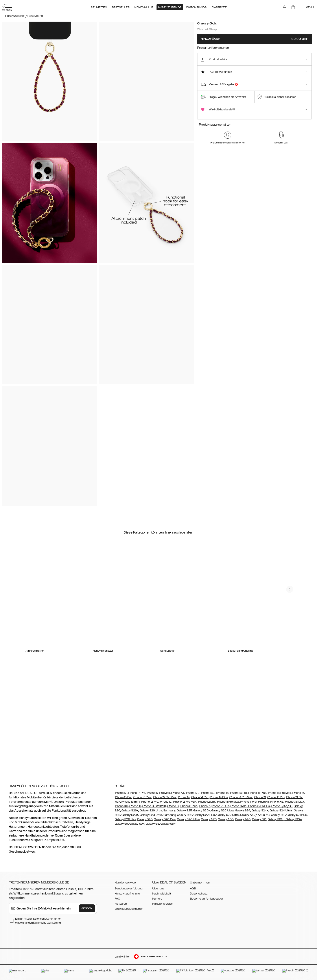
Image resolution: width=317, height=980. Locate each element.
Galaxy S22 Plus (204, 815)
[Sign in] (280, 6)
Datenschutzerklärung (47, 923)
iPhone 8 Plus (189, 806)
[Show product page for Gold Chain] (301, 70)
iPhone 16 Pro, (239, 793)
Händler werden (163, 904)
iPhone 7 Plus (220, 806)
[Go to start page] (10, 6)
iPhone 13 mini (131, 802)
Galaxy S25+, (202, 811)
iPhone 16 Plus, (258, 793)
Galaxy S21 (278, 815)
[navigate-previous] (293, 572)
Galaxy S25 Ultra (223, 811)
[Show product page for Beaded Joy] (285, 70)
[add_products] (230, 199)
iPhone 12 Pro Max (184, 802)
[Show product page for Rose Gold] (269, 70)
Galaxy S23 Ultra (151, 815)
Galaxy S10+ (276, 819)
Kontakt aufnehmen (128, 894)
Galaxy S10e (293, 819)
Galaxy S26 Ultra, (151, 811)
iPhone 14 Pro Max (241, 797)
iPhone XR (121, 806)
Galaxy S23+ (130, 815)
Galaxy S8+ (168, 824)
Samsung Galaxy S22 (178, 815)
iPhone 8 (173, 806)
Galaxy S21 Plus (297, 815)
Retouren (121, 904)
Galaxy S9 (121, 824)
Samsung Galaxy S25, (178, 811)
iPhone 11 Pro (248, 802)
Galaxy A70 (209, 819)
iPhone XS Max (294, 802)
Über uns (158, 889)
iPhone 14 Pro (200, 797)
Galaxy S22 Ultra (228, 815)
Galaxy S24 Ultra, (281, 811)
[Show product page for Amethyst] (253, 70)
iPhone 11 (263, 802)
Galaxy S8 (152, 824)
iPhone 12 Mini (206, 802)
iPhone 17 (121, 793)
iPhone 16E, (208, 793)
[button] (280, 957)
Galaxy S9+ (137, 824)
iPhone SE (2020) (154, 806)
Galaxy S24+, (260, 811)
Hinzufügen (254, 39)
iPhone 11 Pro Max (228, 802)
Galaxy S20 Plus (165, 819)
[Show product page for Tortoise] (237, 70)
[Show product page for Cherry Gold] (204, 69)
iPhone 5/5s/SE (282, 806)
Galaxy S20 (145, 819)
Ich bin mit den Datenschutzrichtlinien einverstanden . (38, 921)
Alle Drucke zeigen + (299, 53)
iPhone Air (178, 793)
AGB (193, 889)
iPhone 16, (223, 793)
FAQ (117, 899)
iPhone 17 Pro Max (158, 793)
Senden (87, 908)
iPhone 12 (166, 802)
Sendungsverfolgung (129, 889)
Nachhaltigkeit (162, 894)
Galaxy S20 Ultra (188, 819)
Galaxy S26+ (130, 811)
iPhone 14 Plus (219, 797)
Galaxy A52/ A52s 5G (255, 815)
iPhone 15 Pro (123, 797)
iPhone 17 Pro (137, 793)
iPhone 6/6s (238, 806)
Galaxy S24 (243, 811)
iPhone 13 (260, 797)
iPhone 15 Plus (142, 797)
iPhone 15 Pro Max (165, 797)
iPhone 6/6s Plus (259, 806)
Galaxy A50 (226, 819)
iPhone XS (277, 802)
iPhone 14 (184, 797)
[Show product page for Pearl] (220, 70)
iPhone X (135, 806)
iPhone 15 (298, 793)
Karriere (157, 899)
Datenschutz (199, 894)
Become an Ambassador (206, 899)
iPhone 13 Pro (276, 797)
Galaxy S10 (259, 819)
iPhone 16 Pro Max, (280, 793)
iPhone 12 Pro (150, 802)
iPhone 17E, (193, 793)
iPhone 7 (204, 806)
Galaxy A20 (243, 819)
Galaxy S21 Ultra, (126, 819)
